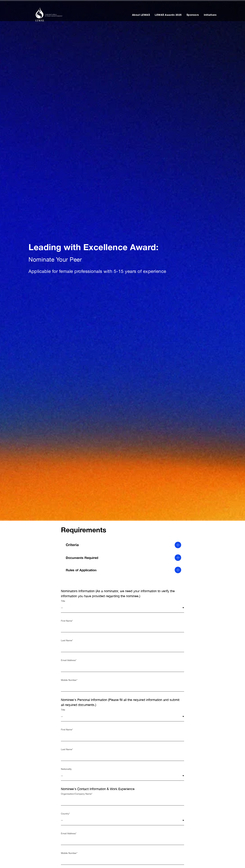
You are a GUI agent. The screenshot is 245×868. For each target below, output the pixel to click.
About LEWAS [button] (141, 15)
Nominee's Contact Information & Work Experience (98, 789)
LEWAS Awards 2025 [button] (168, 15)
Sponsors (193, 15)
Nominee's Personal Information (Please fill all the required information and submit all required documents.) (120, 702)
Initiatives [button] (210, 15)
